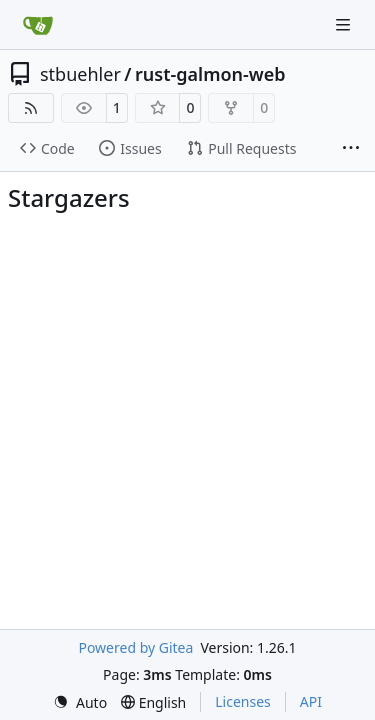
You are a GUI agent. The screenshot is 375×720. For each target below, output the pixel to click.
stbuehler (80, 74)
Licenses (243, 701)
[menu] (80, 702)
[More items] (351, 149)
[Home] (38, 25)
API (311, 701)
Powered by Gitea (135, 647)
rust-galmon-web (210, 74)
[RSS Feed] (31, 108)
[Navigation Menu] (345, 24)
